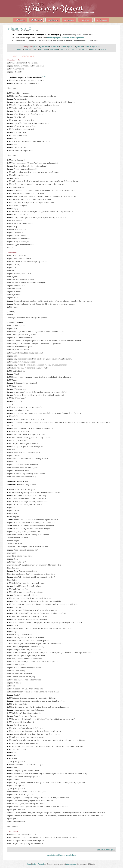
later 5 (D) (94, 49)
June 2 (36, 46)
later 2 (27, 49)
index (34, 864)
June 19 (88, 46)
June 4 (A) (45, 46)
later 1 (20, 49)
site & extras (102, 20)
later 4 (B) (54, 49)
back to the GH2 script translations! (62, 855)
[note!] (44, 77)
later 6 (103, 49)
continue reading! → (106, 849)
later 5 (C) (84, 49)
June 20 (96, 46)
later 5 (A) (64, 49)
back (29, 864)
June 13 (71, 46)
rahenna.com (71, 864)
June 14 (80, 46)
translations (53, 20)
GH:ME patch (36, 20)
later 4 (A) (43, 49)
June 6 (63, 46)
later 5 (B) (74, 49)
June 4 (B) (55, 46)
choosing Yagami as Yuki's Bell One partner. (65, 38)
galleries (85, 20)
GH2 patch (20, 20)
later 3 (35, 49)
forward (41, 864)
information (69, 20)
